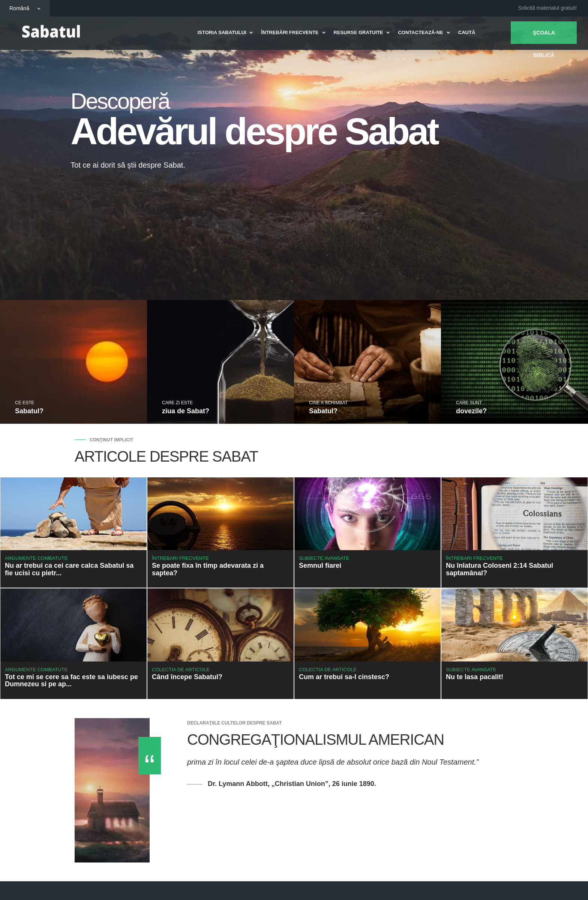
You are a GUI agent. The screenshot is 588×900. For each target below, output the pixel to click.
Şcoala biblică (544, 37)
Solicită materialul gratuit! (547, 8)
